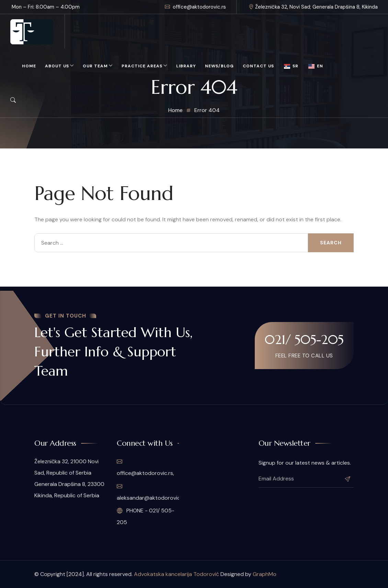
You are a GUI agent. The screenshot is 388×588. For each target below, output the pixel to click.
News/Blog (219, 66)
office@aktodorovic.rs (195, 7)
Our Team (95, 66)
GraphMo (265, 574)
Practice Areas (142, 66)
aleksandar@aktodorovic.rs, (148, 492)
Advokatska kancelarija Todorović (176, 574)
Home (29, 66)
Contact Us (258, 66)
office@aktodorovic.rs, (145, 467)
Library (186, 66)
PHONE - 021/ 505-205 (146, 516)
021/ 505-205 (304, 340)
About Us (57, 66)
